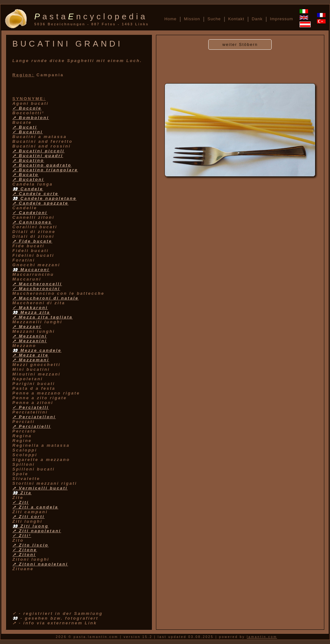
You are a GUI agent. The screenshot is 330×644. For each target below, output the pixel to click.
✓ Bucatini (28, 132)
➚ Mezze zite (30, 355)
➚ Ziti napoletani (37, 531)
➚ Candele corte (36, 194)
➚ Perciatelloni (34, 417)
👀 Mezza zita (31, 312)
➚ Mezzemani (31, 360)
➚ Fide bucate (32, 241)
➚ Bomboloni (31, 118)
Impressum (281, 19)
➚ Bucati (25, 127)
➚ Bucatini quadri (38, 156)
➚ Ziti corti (29, 517)
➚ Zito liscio (30, 545)
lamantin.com (262, 637)
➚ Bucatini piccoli (39, 151)
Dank (257, 19)
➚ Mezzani (27, 327)
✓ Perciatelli (31, 407)
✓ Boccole (27, 108)
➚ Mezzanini (30, 336)
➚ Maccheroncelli (37, 284)
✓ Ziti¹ (22, 536)
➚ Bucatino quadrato (42, 165)
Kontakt (236, 19)
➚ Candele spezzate (40, 203)
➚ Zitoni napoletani (40, 564)
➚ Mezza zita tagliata (42, 317)
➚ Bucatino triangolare (45, 170)
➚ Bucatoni (28, 179)
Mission (192, 19)
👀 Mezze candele (37, 350)
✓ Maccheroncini (36, 289)
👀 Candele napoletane (44, 198)
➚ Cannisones (32, 222)
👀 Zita (22, 493)
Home (170, 19)
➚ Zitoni (24, 555)
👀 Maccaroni (31, 270)
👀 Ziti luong (30, 526)
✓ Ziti (21, 502)
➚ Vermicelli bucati (40, 488)
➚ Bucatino (28, 160)
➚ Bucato (26, 175)
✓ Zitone (25, 550)
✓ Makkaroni (30, 308)
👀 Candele (28, 189)
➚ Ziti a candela (35, 507)
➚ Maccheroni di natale (45, 298)
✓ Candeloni (30, 213)
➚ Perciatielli (32, 426)
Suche (214, 19)
